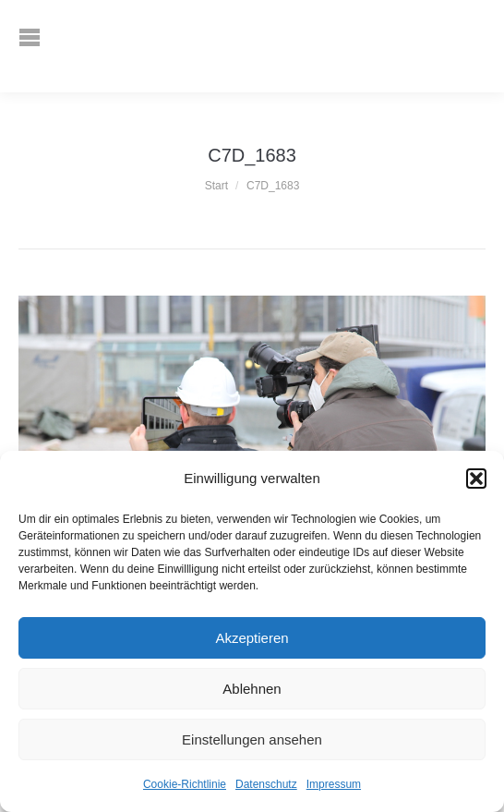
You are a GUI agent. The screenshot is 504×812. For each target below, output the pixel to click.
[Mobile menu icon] (42, 46)
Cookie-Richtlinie (185, 784)
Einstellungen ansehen (252, 739)
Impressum (334, 784)
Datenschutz (266, 784)
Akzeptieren (252, 638)
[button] (476, 479)
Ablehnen (252, 689)
